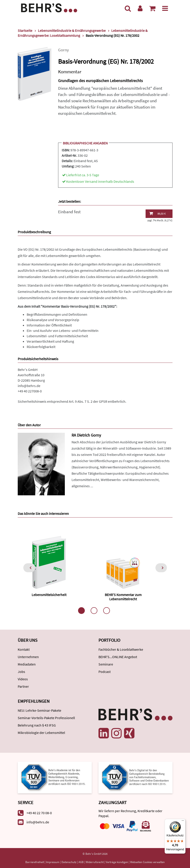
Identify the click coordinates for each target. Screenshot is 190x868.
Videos (23, 679)
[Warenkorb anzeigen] (152, 8)
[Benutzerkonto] (140, 8)
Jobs (21, 672)
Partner (23, 686)
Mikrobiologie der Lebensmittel (41, 733)
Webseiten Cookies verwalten (147, 862)
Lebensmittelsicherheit (49, 595)
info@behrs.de (29, 386)
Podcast (105, 672)
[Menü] (165, 8)
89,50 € (157, 213)
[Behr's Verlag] (49, 7)
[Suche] (128, 8)
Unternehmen (28, 657)
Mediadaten (27, 664)
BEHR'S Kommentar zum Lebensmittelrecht (123, 597)
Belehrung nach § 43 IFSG (37, 725)
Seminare (106, 664)
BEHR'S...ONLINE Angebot (118, 657)
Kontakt (24, 649)
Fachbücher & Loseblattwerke (121, 649)
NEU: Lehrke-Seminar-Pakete (39, 710)
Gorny (63, 50)
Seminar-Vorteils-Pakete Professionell (46, 718)
